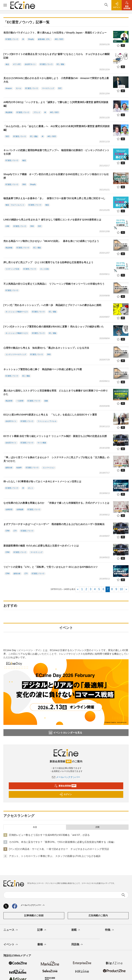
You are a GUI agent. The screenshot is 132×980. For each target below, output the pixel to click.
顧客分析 (9, 468)
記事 (42, 930)
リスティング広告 (12, 269)
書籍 (42, 945)
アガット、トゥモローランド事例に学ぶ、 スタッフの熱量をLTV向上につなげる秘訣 (55, 856)
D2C (60, 88)
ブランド (37, 112)
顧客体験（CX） (44, 39)
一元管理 (20, 401)
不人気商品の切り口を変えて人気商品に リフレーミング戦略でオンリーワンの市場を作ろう (54, 284)
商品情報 (9, 248)
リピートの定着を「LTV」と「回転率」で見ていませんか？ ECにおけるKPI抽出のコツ (51, 567)
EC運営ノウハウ (12, 39)
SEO (7, 136)
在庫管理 (9, 509)
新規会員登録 (65, 786)
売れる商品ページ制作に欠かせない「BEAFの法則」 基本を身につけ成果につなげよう (51, 241)
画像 (46, 401)
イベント (11, 945)
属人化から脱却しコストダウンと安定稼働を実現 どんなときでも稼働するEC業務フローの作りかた (56, 392)
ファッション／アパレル (47, 421)
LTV (15, 531)
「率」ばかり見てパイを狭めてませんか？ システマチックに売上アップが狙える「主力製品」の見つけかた (56, 459)
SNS (24, 184)
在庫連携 (20, 509)
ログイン (65, 794)
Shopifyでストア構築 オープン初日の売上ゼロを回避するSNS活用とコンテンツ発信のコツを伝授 (56, 176)
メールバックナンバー (66, 777)
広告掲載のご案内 (98, 915)
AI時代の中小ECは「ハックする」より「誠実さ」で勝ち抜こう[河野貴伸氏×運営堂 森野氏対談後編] (56, 104)
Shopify (31, 39)
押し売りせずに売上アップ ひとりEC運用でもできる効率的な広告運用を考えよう (48, 262)
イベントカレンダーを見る (65, 733)
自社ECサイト (30, 64)
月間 (97, 827)
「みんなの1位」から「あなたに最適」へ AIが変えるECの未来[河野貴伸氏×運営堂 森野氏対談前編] (57, 128)
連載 (76, 930)
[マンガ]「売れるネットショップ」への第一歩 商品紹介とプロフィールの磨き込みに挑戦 (52, 305)
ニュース (11, 930)
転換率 (19, 468)
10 (121, 589)
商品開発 (9, 112)
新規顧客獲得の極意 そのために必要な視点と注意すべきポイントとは (41, 546)
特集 (110, 930)
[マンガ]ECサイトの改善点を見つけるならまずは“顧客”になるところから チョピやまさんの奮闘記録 (56, 56)
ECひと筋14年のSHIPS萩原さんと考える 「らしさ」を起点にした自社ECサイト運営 (50, 415)
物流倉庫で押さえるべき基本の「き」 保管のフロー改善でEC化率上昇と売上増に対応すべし (54, 198)
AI (23, 39)
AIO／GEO (59, 39)
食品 (7, 64)
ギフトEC (17, 64)
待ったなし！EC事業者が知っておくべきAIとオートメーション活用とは (42, 481)
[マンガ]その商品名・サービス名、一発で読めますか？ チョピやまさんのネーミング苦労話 (59, 849)
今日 (35, 827)
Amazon (9, 88)
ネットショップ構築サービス (17, 312)
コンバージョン (49, 468)
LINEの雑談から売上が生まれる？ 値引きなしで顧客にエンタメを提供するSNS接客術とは (52, 220)
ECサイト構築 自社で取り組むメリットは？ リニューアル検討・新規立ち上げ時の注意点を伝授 (55, 436)
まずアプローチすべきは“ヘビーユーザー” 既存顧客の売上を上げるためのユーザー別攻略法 (54, 524)
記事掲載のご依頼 (34, 915)
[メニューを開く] (5, 5)
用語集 (77, 945)
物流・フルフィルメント (15, 205)
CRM (7, 531)
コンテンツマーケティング (16, 354)
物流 (24, 160)
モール (19, 88)
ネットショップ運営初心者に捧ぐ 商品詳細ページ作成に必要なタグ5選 (43, 369)
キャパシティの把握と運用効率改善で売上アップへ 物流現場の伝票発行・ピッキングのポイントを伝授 (56, 152)
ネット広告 (45, 269)
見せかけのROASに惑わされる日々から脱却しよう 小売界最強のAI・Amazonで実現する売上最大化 (56, 80)
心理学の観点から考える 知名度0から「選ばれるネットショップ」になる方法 (46, 348)
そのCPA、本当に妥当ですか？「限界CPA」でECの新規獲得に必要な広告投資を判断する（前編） (62, 842)
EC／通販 (60, 64)
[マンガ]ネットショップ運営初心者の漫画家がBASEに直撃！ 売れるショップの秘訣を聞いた (54, 327)
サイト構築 (42, 443)
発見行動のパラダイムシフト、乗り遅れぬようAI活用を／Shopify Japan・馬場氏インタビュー (55, 33)
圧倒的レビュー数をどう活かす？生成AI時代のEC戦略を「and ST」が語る (49, 835)
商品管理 (9, 401)
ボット (31, 488)
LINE (7, 226)
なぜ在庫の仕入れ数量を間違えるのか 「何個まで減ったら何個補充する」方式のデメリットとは (56, 503)
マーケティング (48, 88)
